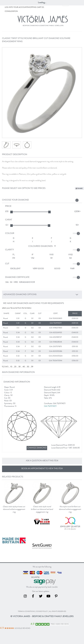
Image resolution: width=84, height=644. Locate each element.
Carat (18, 314)
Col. (25, 314)
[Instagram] (27, 597)
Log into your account (16, 7)
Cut (40, 314)
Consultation (11, 11)
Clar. (32, 314)
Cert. (56, 314)
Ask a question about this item (42, 461)
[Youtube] (50, 597)
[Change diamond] (37, 448)
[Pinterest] (57, 597)
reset (75, 233)
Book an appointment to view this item (42, 469)
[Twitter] (42, 597)
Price (75, 314)
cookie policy (42, 612)
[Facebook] (34, 597)
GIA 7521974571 (51, 406)
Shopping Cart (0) (36, 7)
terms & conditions (26, 612)
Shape (6, 314)
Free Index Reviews (60, 624)
